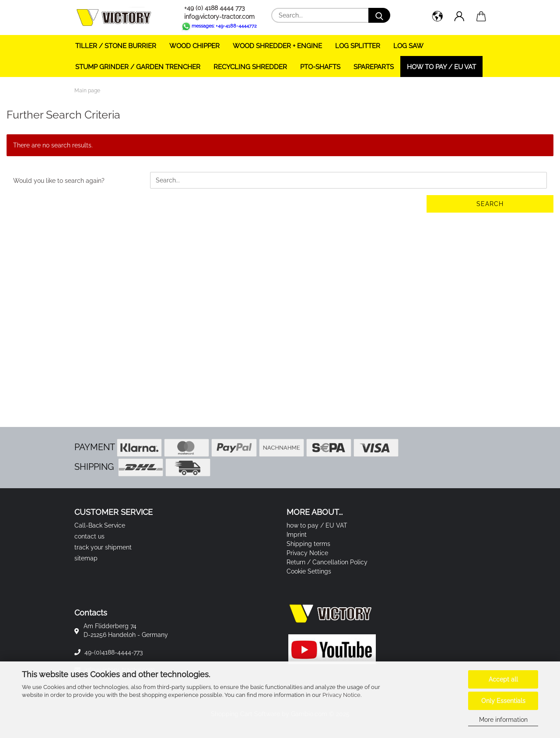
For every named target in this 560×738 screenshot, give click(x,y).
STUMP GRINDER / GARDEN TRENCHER (138, 67)
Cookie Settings (309, 571)
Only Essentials (503, 701)
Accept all (503, 679)
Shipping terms (308, 544)
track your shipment (103, 547)
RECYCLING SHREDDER (250, 67)
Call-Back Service (100, 525)
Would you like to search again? (59, 181)
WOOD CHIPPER (194, 46)
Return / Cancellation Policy (327, 562)
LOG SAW (408, 46)
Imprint (297, 535)
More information (503, 720)
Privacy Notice (341, 695)
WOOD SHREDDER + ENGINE (277, 46)
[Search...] (379, 15)
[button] (437, 17)
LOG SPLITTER (358, 46)
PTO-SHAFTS (320, 67)
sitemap (86, 558)
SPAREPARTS (374, 67)
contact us (89, 536)
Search (490, 204)
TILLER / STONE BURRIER (116, 46)
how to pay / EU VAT (441, 67)
